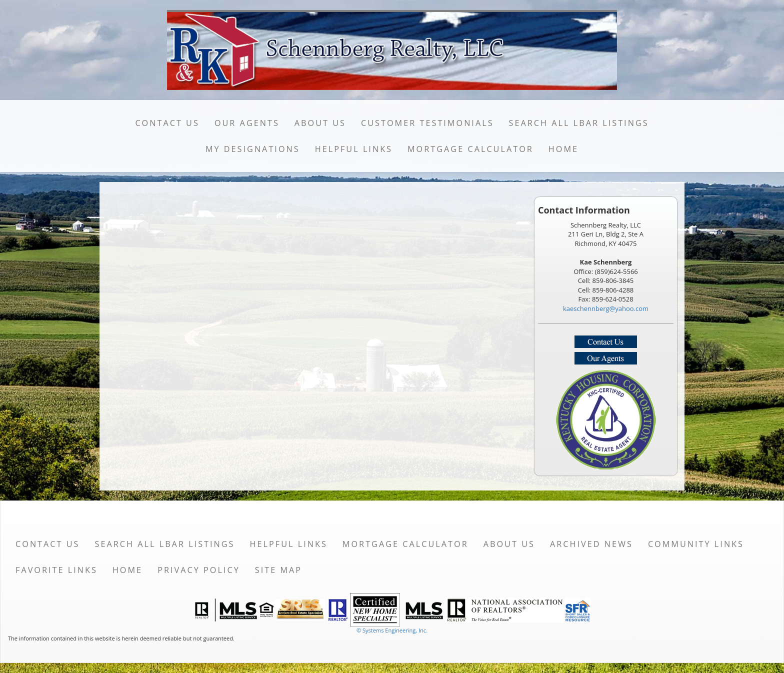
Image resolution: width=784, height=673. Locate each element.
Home (563, 149)
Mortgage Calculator (470, 149)
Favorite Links (56, 570)
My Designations (253, 149)
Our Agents (247, 123)
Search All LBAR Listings (579, 123)
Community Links (696, 544)
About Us (320, 123)
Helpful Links (354, 149)
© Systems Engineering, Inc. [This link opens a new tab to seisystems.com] (392, 630)
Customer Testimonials (427, 123)
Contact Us (167, 123)
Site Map (278, 570)
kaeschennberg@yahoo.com (606, 308)
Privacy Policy (199, 570)
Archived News (591, 544)
